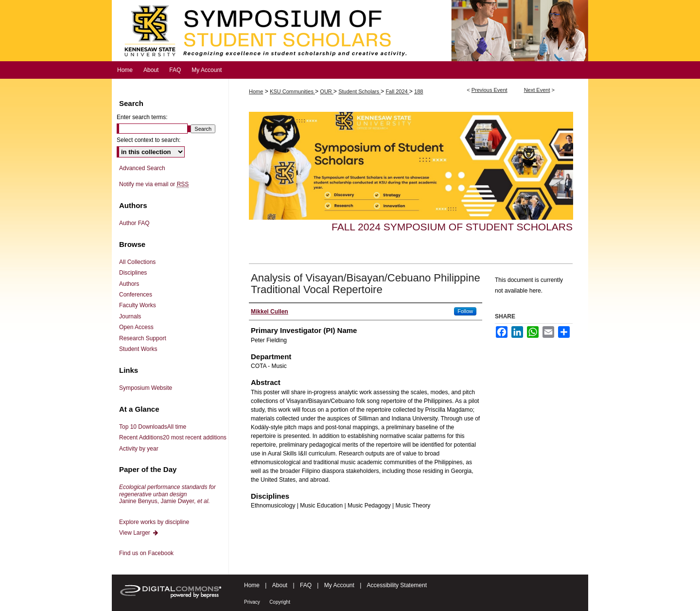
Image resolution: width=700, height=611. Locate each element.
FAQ (306, 585)
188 (419, 91)
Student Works (138, 349)
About (280, 585)
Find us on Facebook (146, 553)
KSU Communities (292, 91)
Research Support (143, 338)
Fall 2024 (397, 91)
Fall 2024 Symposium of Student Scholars (452, 227)
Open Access (136, 327)
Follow (465, 311)
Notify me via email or (154, 184)
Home (256, 91)
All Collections (137, 262)
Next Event (537, 90)
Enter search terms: (142, 117)
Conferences (136, 295)
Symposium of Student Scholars (350, 31)
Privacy (252, 602)
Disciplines (133, 273)
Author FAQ (134, 223)
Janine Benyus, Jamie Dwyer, (167, 494)
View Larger (139, 533)
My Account (339, 585)
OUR (327, 91)
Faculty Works (138, 305)
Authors (129, 284)
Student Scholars (359, 91)
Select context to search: (149, 140)
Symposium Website (146, 388)
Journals (130, 316)
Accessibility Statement (397, 585)
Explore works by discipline (154, 522)
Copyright (280, 602)
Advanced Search (142, 168)
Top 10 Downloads (153, 427)
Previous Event (490, 90)
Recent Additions (173, 437)
